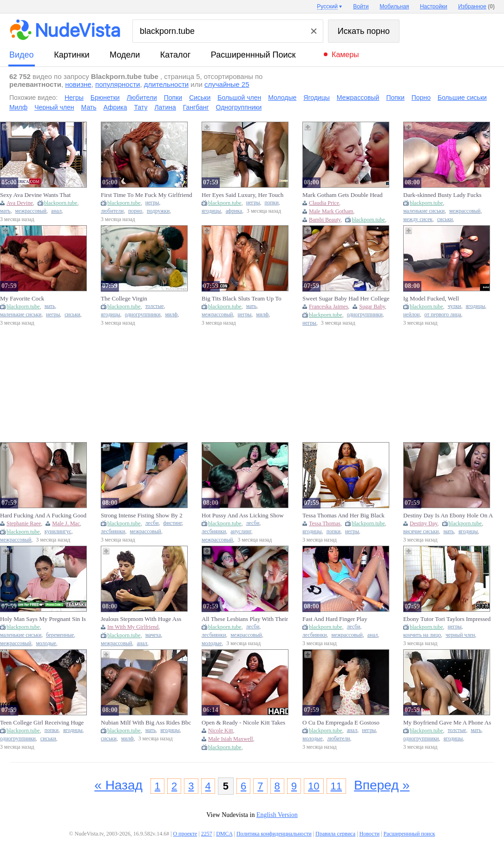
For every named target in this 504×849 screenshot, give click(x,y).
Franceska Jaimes (328, 307)
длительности (166, 84)
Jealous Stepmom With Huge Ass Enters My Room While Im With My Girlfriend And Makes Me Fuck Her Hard (145, 619)
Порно (421, 98)
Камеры (345, 55)
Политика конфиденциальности (274, 834)
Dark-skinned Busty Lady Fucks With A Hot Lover (442, 195)
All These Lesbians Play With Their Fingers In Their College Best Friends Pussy (247, 619)
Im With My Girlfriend (133, 627)
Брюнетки (105, 98)
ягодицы (211, 211)
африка (234, 211)
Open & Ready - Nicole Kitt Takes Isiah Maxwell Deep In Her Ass (243, 723)
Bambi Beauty (325, 220)
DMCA (224, 834)
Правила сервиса (335, 834)
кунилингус (58, 532)
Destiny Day (424, 523)
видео (22, 55)
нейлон (412, 315)
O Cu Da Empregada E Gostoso (341, 722)
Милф (18, 107)
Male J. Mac (66, 523)
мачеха (153, 635)
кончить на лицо (422, 635)
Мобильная (394, 7)
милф (171, 315)
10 (314, 786)
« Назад (118, 785)
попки (272, 203)
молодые (46, 643)
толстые (155, 306)
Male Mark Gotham (331, 211)
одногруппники (143, 315)
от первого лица (443, 315)
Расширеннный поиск (253, 55)
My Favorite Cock (22, 298)
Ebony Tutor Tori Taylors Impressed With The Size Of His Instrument (447, 619)
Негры (74, 98)
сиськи (445, 219)
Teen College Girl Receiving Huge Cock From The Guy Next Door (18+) (42, 723)
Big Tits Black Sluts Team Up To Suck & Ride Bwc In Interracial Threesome (242, 299)
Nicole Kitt (221, 731)
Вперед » (382, 785)
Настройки (434, 7)
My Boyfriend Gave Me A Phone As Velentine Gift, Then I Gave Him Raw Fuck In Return (447, 723)
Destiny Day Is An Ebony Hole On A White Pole (448, 516)
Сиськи (200, 98)
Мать (89, 107)
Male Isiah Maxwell (231, 739)
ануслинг (241, 532)
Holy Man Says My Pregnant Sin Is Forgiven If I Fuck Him (43, 619)
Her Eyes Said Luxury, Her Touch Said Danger (242, 195)
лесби (152, 523)
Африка (115, 107)
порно (135, 211)
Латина (165, 107)
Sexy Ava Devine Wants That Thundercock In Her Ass (35, 195)
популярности (118, 84)
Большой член (239, 98)
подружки (158, 211)
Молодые (282, 98)
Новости (370, 834)
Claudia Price (324, 203)
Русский (327, 7)
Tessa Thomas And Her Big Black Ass (344, 516)
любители (112, 211)
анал (56, 211)
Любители (142, 98)
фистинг (172, 523)
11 (336, 786)
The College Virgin (124, 298)
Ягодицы (316, 98)
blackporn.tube (61, 203)
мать (5, 211)
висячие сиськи (421, 532)
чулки (455, 306)
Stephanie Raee (24, 523)
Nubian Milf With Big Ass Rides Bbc (146, 722)
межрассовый (31, 211)
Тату (141, 107)
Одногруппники (239, 107)
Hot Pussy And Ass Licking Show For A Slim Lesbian (243, 516)
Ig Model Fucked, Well (431, 298)
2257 (207, 834)
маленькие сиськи (424, 211)
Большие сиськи (462, 98)
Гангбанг (196, 107)
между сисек (418, 219)
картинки (72, 55)
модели (125, 55)
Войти (361, 7)
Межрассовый (358, 98)
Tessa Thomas (325, 523)
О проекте (185, 834)
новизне (78, 84)
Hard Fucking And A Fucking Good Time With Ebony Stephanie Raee (43, 516)
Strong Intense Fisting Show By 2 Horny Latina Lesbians (142, 516)
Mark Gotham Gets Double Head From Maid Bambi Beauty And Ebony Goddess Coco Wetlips (343, 195)
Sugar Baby (372, 307)
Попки (173, 98)
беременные (60, 635)
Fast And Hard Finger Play (335, 619)
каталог (175, 55)
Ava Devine (20, 203)
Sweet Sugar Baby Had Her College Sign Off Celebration (346, 299)
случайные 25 (227, 84)
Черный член (54, 107)
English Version (277, 815)
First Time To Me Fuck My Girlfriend (147, 195)
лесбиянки (113, 532)
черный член (460, 635)
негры (152, 203)
